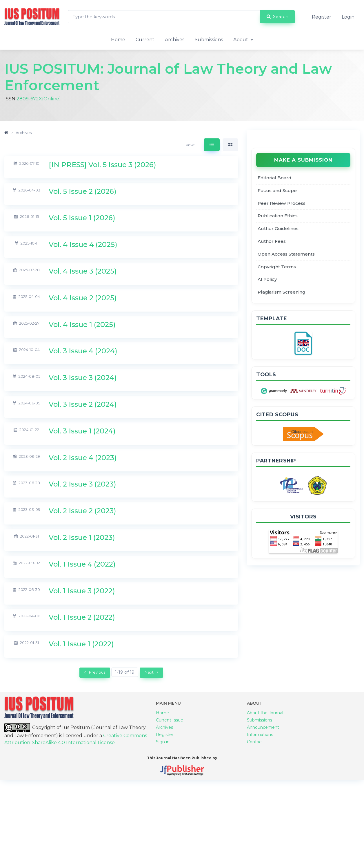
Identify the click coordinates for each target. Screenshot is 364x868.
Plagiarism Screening (282, 293)
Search (277, 16)
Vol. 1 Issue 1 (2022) (81, 644)
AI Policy (267, 280)
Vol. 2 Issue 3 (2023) (82, 485)
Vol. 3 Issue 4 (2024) (83, 351)
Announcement (263, 736)
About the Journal (265, 721)
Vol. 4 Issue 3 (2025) (83, 272)
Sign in (163, 751)
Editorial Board (275, 179)
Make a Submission (303, 161)
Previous (95, 673)
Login (348, 17)
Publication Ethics (278, 217)
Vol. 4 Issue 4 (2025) (83, 245)
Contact (255, 751)
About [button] (241, 40)
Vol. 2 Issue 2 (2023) (82, 511)
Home (118, 40)
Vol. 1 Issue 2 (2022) (82, 618)
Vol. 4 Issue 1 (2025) (82, 325)
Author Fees (272, 242)
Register (322, 17)
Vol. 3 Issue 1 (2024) (82, 432)
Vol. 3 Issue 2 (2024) (83, 405)
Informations (260, 743)
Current (145, 40)
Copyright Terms (277, 267)
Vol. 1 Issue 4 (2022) (82, 565)
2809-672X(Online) (39, 99)
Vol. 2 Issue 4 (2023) (83, 458)
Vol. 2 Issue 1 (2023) (82, 538)
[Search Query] (164, 17)
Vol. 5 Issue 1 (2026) (82, 218)
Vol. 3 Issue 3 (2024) (83, 378)
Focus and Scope (277, 191)
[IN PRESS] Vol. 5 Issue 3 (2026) (102, 165)
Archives (175, 40)
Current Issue (170, 729)
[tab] (212, 146)
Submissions (209, 40)
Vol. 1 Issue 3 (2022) (82, 591)
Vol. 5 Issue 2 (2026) (83, 192)
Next (151, 673)
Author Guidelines (278, 229)
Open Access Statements (286, 255)
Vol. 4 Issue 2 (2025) (83, 298)
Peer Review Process (282, 204)
